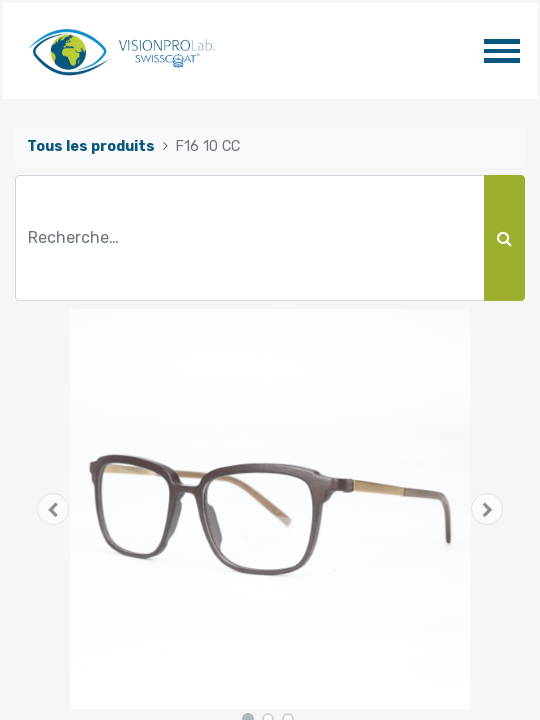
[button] (53, 509)
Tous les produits (91, 146)
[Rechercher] (504, 238)
